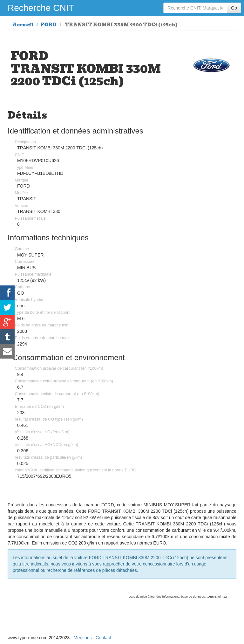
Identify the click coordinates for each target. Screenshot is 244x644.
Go (234, 8)
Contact (103, 638)
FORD (49, 25)
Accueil (23, 25)
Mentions (83, 638)
